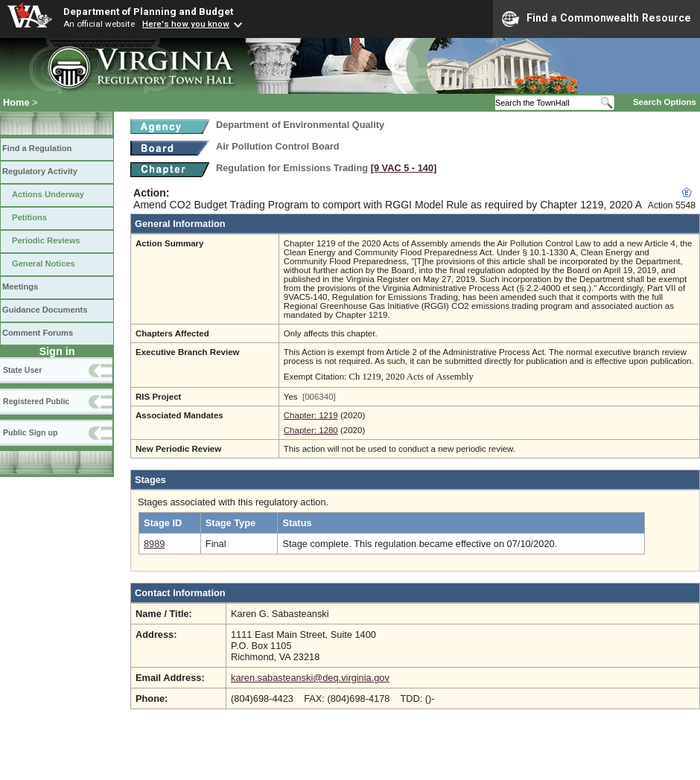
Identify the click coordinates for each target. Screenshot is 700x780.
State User (22, 370)
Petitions (29, 217)
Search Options (665, 102)
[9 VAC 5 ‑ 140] (404, 168)
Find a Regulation (37, 148)
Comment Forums (38, 333)
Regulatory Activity (40, 171)
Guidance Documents (45, 310)
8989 (154, 544)
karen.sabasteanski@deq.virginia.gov (310, 678)
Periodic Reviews (46, 240)
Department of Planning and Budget (148, 11)
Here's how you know (186, 24)
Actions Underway (48, 194)
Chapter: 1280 (311, 430)
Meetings (20, 287)
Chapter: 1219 (311, 415)
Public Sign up (30, 432)
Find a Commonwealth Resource (596, 19)
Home (16, 102)
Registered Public (36, 401)
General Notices (44, 263)
